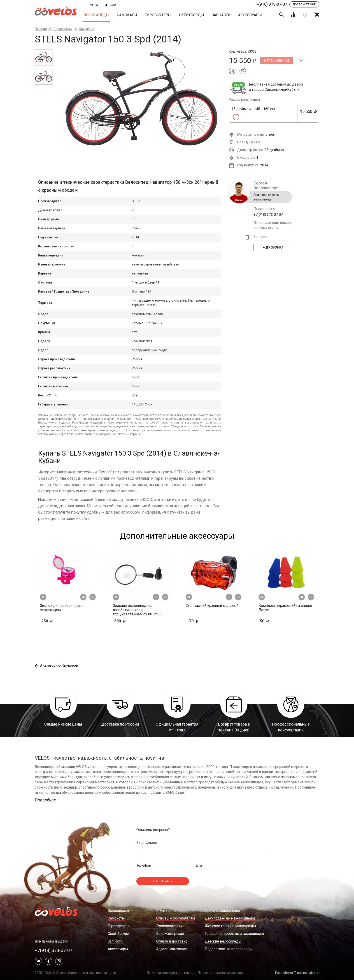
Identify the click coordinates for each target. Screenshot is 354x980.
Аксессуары (250, 15)
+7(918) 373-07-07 (270, 4)
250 (54, 621)
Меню (91, 5)
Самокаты (127, 15)
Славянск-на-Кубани (282, 90)
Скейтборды (192, 15)
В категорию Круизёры (57, 665)
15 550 (308, 114)
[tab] (44, 57)
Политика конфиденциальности (171, 973)
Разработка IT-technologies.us (297, 973)
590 (127, 621)
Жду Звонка (273, 247)
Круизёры (86, 29)
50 (278, 621)
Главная (41, 29)
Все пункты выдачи (51, 941)
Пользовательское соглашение (221, 973)
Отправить (163, 881)
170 (206, 621)
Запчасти (221, 15)
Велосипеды (97, 15)
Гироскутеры (158, 15)
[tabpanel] (141, 99)
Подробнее (45, 800)
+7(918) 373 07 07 (268, 215)
